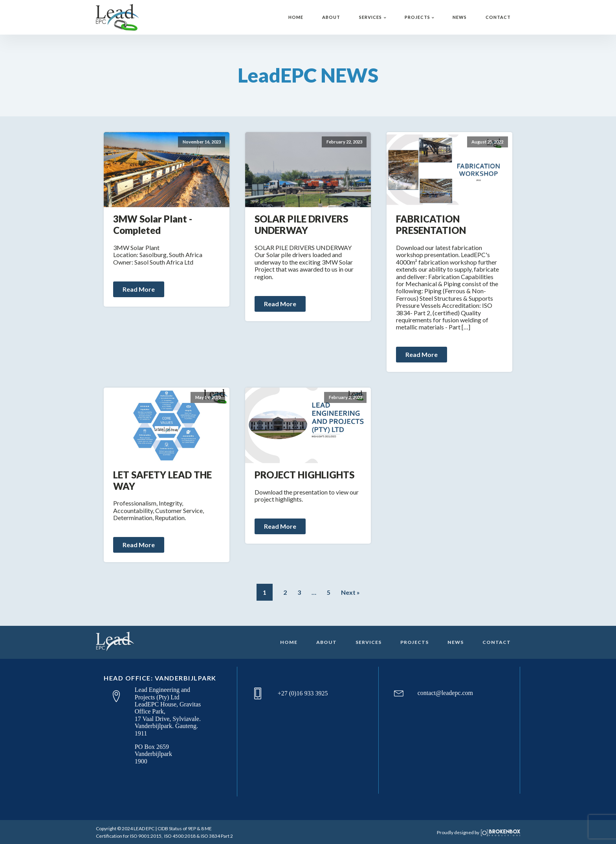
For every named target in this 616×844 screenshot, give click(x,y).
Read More (139, 289)
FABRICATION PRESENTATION (431, 225)
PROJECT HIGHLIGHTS (304, 475)
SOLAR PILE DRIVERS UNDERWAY (301, 225)
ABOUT (331, 17)
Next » (350, 592)
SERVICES (370, 17)
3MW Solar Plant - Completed (153, 225)
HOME (296, 17)
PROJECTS (417, 17)
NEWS (460, 17)
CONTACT (498, 17)
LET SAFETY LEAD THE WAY (162, 481)
